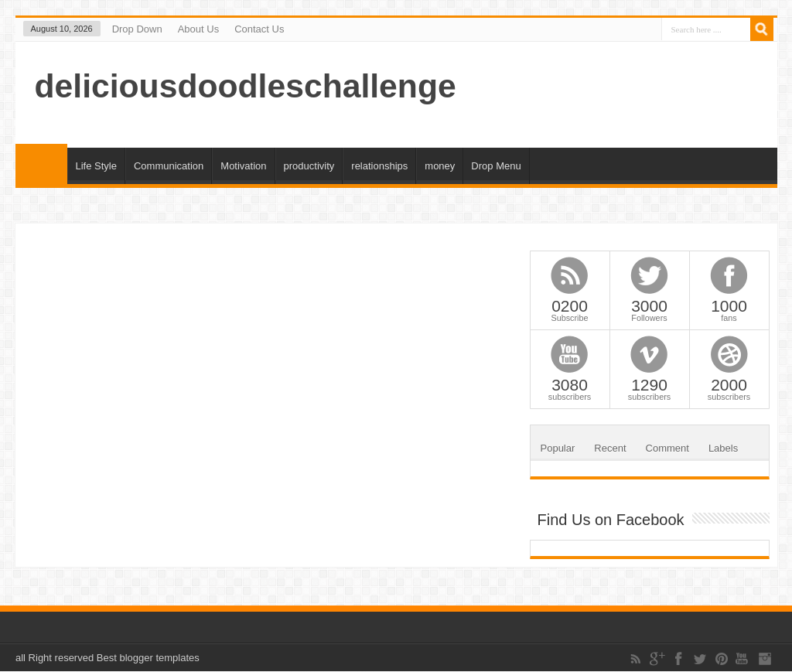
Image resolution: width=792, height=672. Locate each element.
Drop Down (137, 29)
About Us (198, 29)
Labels (723, 448)
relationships (379, 166)
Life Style (96, 166)
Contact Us (259, 29)
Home (41, 164)
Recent (610, 448)
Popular (558, 448)
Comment (667, 448)
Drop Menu (496, 166)
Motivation (243, 166)
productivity (309, 166)
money (440, 166)
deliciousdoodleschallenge (246, 86)
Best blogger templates (148, 658)
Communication (169, 166)
